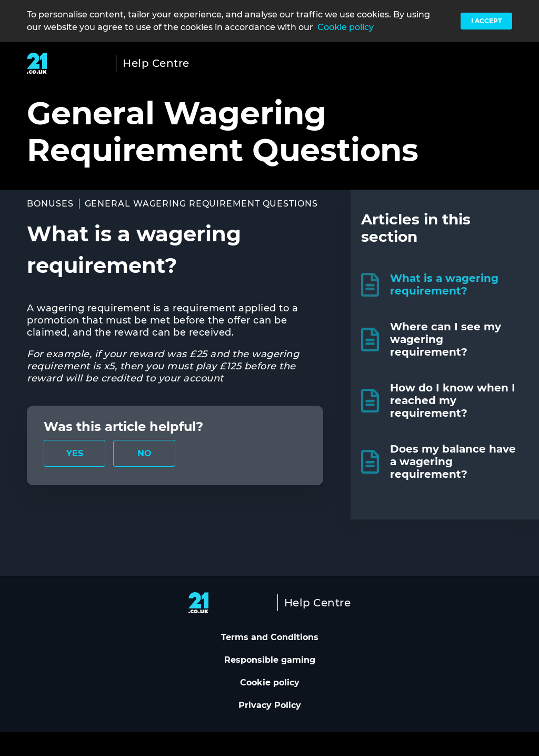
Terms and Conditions (270, 637)
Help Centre (156, 63)
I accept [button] (486, 21)
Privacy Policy (270, 705)
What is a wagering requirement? (444, 284)
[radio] (74, 453)
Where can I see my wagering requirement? (446, 339)
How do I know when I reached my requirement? (453, 400)
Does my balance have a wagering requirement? (453, 462)
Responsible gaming (270, 660)
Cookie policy (346, 27)
